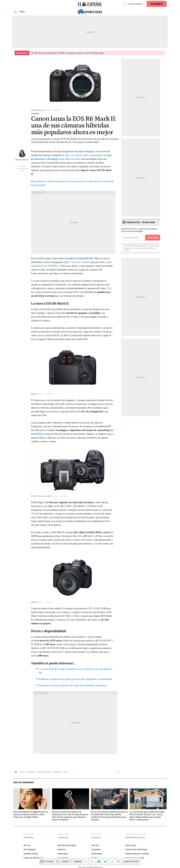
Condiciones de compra (137, 854)
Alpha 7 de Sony (72, 262)
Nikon (68, 159)
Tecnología (31, 772)
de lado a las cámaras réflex (75, 155)
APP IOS (27, 845)
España (22, 772)
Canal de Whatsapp (33, 858)
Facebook (96, 850)
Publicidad (63, 854)
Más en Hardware (24, 782)
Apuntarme (153, 238)
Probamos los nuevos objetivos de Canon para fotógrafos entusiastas (73, 685)
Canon (77, 159)
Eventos (61, 850)
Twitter (95, 845)
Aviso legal (131, 845)
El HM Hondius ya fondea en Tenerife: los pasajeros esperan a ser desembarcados (68, 53)
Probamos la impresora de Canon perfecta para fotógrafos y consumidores (75, 679)
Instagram (97, 854)
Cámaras (85, 262)
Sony (61, 159)
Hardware (35, 114)
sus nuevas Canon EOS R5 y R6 (81, 258)
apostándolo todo (99, 155)
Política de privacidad (136, 850)
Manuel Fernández (22, 160)
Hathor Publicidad (67, 845)
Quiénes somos (31, 854)
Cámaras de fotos (44, 772)
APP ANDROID (30, 850)
